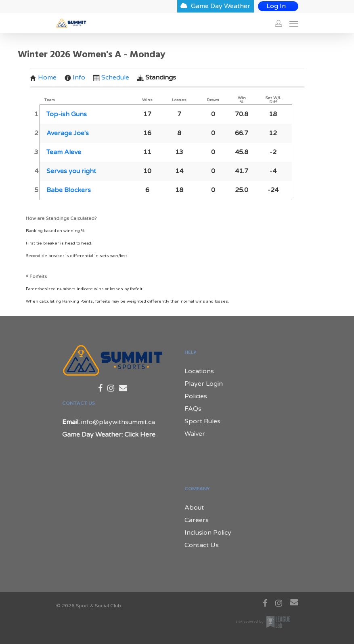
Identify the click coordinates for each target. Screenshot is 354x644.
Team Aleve (64, 152)
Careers (197, 520)
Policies (196, 396)
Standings (157, 77)
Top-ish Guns (67, 114)
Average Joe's (68, 133)
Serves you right (71, 171)
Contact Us (202, 545)
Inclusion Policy (208, 533)
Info (75, 77)
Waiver (195, 434)
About (194, 508)
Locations (199, 371)
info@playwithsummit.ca (118, 422)
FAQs (193, 409)
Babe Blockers (69, 190)
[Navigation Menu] (294, 23)
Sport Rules (202, 421)
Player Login (204, 384)
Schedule (111, 77)
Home (43, 77)
